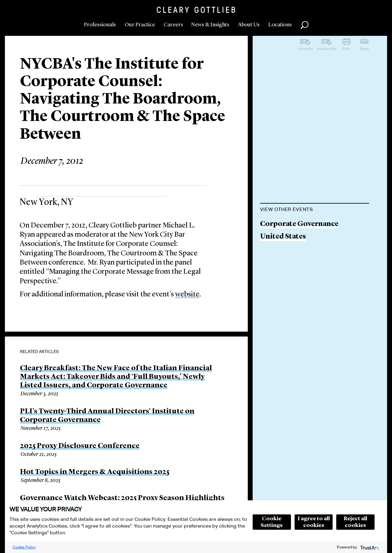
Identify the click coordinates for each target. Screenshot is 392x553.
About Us (249, 25)
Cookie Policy (24, 547)
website (187, 295)
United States (283, 237)
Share (364, 49)
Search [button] (304, 25)
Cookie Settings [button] (272, 522)
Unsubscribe (326, 49)
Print (346, 49)
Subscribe (305, 49)
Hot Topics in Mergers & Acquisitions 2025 (95, 472)
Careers (173, 25)
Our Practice (140, 25)
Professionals (100, 25)
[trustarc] (369, 547)
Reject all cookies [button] (355, 522)
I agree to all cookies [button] (314, 522)
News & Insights (210, 25)
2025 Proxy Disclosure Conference (80, 446)
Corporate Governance (299, 224)
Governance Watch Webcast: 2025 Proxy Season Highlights (122, 498)
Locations (280, 25)
